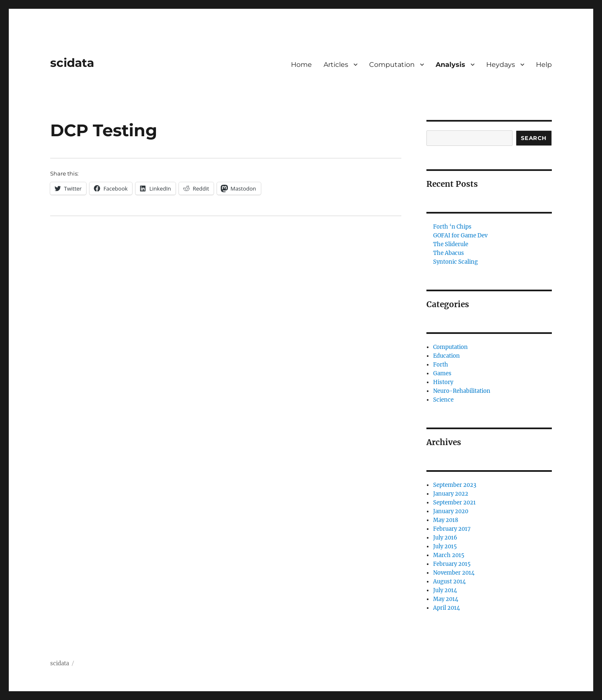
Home (301, 65)
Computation (392, 65)
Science (443, 400)
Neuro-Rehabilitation (462, 391)
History (443, 382)
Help (544, 65)
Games (442, 373)
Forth (441, 365)
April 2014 (446, 608)
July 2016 (445, 538)
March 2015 (449, 555)
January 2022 (451, 494)
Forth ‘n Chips (452, 227)
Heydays (501, 65)
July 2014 (445, 590)
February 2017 (452, 529)
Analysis (450, 65)
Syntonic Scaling (455, 262)
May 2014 (446, 599)
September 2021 (454, 503)
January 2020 (451, 511)
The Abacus (449, 253)
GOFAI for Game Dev (460, 235)
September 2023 (455, 485)
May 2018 (446, 520)
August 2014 (449, 582)
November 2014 (454, 573)
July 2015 (445, 546)
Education (446, 356)
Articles (336, 65)
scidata (72, 63)
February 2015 (452, 564)
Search (534, 138)
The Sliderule (451, 244)
